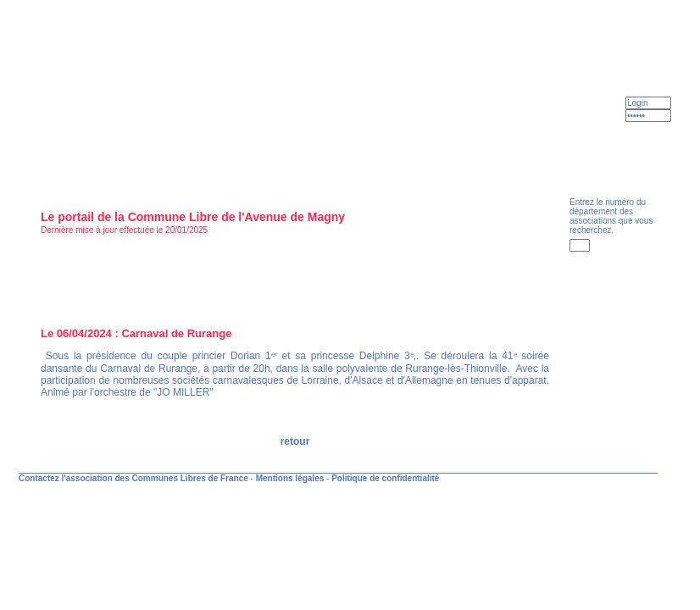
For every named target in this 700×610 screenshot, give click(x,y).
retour (295, 441)
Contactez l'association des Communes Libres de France (133, 478)
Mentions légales (290, 478)
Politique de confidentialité (385, 478)
